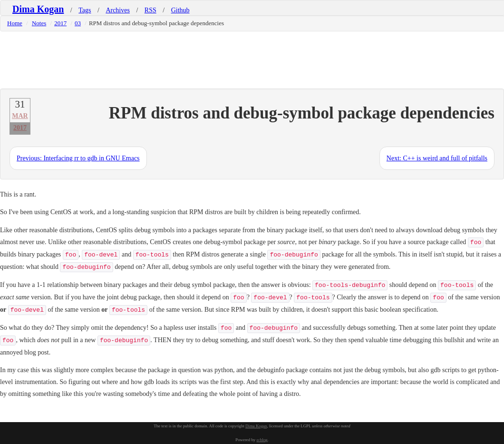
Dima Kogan (38, 9)
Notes (39, 23)
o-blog (262, 440)
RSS (150, 10)
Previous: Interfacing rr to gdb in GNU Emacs (78, 158)
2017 (60, 23)
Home (15, 23)
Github (180, 10)
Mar (20, 116)
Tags (85, 10)
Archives (118, 10)
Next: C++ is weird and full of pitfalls (437, 158)
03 (78, 23)
